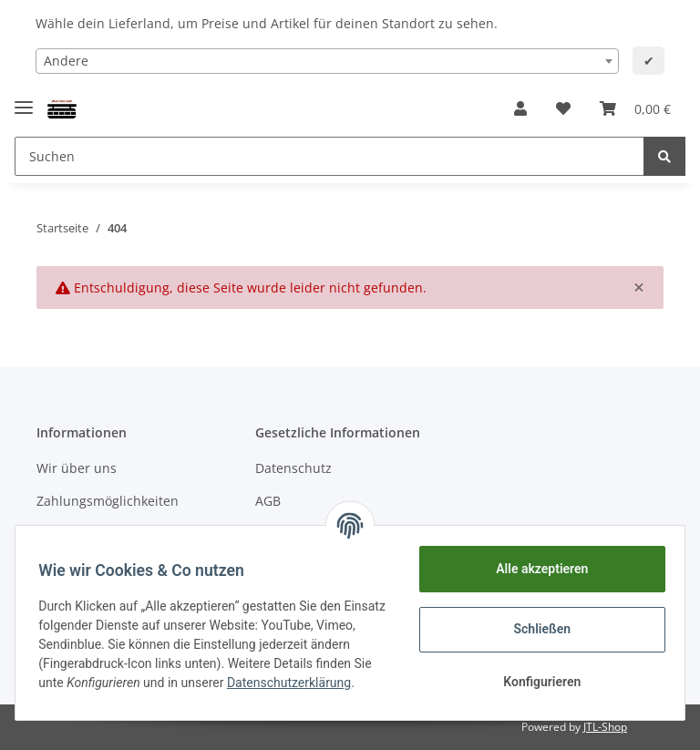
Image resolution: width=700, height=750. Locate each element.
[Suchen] (329, 156)
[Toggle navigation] (24, 100)
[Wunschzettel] (563, 108)
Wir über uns (77, 468)
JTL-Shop (605, 727)
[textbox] (327, 61)
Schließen (536, 629)
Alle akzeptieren (535, 569)
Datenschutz (293, 468)
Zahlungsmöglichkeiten (108, 501)
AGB (268, 501)
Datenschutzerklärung (107, 693)
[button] (520, 108)
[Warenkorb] (635, 108)
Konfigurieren (535, 682)
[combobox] (327, 61)
